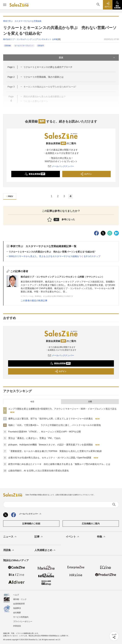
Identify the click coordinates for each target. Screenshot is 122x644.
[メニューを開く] (5, 5)
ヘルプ (16, 595)
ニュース (10, 537)
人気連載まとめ (45, 550)
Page (11, 67)
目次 (87, 58)
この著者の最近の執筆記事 (34, 301)
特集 (101, 537)
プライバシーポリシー (23, 621)
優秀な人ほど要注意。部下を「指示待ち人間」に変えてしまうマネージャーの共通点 (51, 419)
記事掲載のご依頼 (31, 524)
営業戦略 (8, 46)
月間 (90, 402)
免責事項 (17, 608)
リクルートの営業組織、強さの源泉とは (44, 77)
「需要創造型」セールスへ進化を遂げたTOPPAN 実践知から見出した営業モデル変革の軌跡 (55, 451)
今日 (32, 402)
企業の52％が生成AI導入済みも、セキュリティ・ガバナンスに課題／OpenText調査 (50, 458)
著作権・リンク (20, 599)
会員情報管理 (19, 604)
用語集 (9, 550)
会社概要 (17, 613)
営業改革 (41, 46)
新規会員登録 (35, 174)
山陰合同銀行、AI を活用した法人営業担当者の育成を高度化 (39, 471)
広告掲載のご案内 (91, 524)
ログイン (86, 174)
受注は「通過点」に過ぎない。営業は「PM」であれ (34, 438)
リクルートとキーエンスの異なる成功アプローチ (48, 67)
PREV (9, 196)
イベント (73, 537)
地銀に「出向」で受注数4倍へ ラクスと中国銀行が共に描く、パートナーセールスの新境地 (54, 425)
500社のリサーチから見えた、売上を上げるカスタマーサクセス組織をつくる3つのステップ (55, 256)
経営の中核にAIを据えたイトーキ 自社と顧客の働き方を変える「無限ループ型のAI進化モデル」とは (59, 464)
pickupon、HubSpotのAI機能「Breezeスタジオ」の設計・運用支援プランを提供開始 (51, 445)
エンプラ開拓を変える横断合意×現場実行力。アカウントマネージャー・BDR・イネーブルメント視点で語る (62, 409)
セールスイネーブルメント (24, 46)
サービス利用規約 (21, 617)
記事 (39, 537)
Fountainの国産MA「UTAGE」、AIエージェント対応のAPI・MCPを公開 (44, 432)
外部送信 (17, 626)
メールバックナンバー (61, 166)
